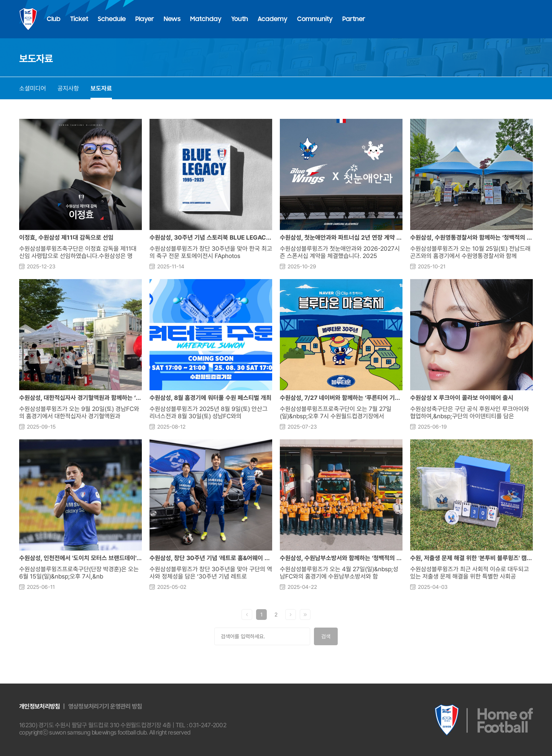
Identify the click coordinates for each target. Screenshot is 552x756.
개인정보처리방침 (39, 706)
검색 (326, 636)
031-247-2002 (208, 725)
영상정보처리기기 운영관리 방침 (105, 706)
